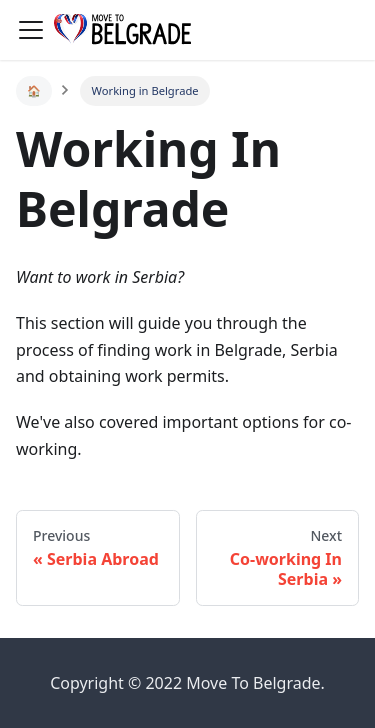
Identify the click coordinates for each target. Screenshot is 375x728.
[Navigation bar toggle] (31, 30)
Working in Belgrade (145, 90)
